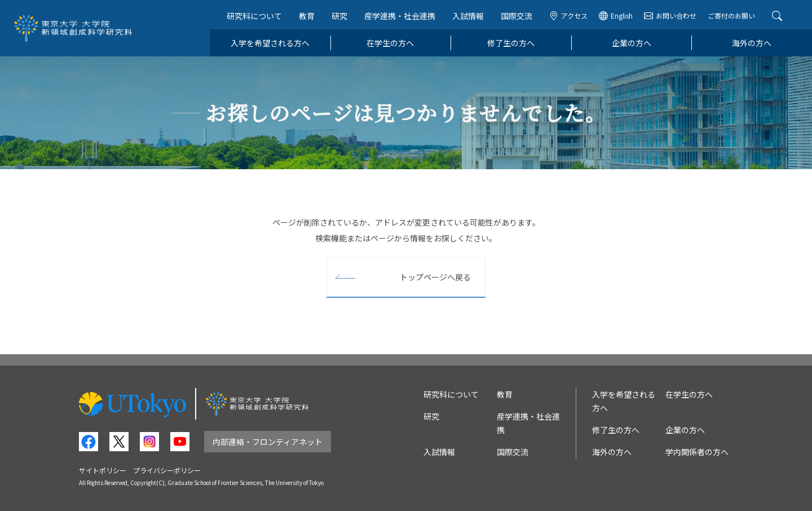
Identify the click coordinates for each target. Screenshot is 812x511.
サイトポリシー (103, 470)
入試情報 (468, 16)
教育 (307, 16)
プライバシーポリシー (167, 470)
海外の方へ (752, 43)
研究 (339, 16)
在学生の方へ (390, 43)
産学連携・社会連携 (400, 16)
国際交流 (517, 16)
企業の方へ (632, 43)
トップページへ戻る (435, 277)
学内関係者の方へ (697, 452)
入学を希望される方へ (270, 43)
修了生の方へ (511, 43)
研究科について (254, 16)
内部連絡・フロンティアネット (268, 442)
